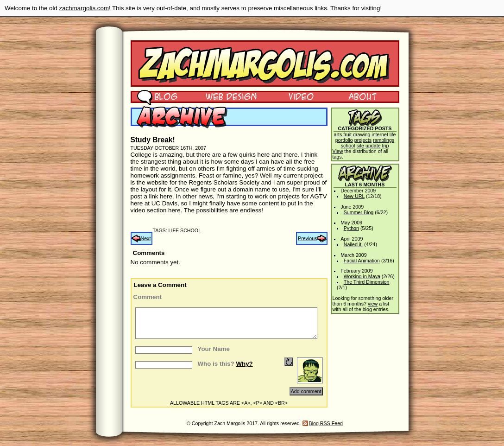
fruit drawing (357, 134)
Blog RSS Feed (326, 423)
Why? (244, 364)
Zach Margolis (265, 64)
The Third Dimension (367, 282)
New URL (354, 196)
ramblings (384, 140)
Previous (307, 238)
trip (386, 146)
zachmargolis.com (84, 8)
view (373, 304)
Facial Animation (362, 261)
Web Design (224, 96)
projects (363, 140)
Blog (157, 96)
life (174, 230)
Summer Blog (359, 212)
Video (295, 96)
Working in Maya (362, 276)
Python (351, 228)
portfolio (344, 140)
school (191, 230)
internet (380, 134)
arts (338, 134)
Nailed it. (353, 244)
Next (146, 238)
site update (368, 146)
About (362, 96)
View (338, 151)
